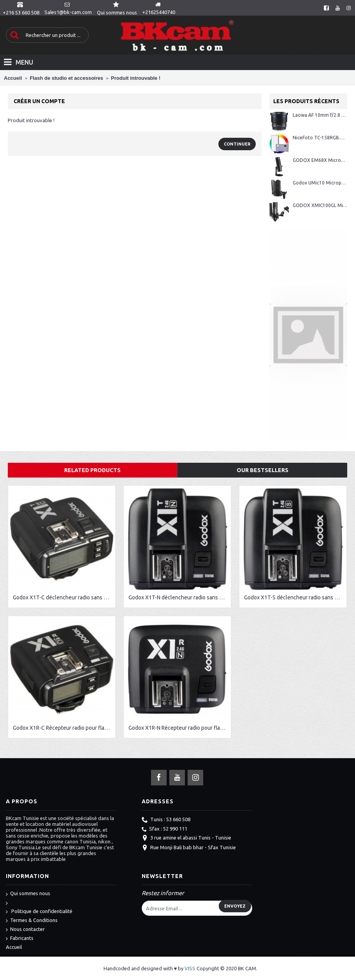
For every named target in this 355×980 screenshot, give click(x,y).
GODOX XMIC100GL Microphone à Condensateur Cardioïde (320, 205)
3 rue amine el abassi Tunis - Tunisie (186, 838)
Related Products (92, 470)
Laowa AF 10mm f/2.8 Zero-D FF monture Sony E (320, 115)
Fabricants (20, 939)
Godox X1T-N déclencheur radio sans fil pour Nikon (179, 597)
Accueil (14, 947)
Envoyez (235, 906)
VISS (190, 968)
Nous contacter (25, 930)
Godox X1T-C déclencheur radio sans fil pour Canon (63, 597)
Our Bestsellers (263, 470)
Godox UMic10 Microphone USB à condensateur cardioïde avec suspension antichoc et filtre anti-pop (320, 183)
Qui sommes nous (28, 894)
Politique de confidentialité (39, 912)
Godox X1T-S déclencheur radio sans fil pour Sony (294, 597)
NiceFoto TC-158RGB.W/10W (320, 138)
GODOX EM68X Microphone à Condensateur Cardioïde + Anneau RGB (320, 160)
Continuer (237, 144)
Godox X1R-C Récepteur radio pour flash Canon (63, 728)
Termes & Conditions (32, 921)
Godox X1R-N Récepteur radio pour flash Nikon (179, 728)
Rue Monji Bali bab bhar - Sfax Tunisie (189, 848)
